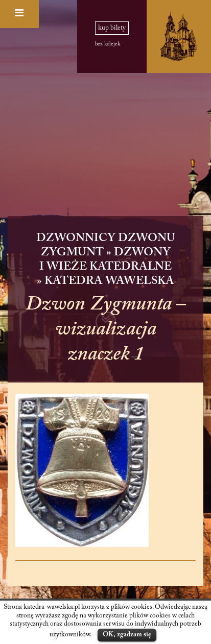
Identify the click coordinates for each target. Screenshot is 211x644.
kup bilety (112, 28)
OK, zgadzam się (127, 635)
